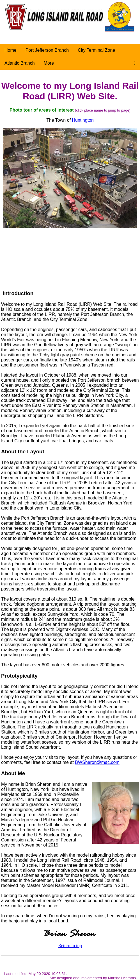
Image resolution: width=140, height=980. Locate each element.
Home (11, 50)
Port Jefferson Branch (47, 50)
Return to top (70, 946)
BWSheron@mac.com (97, 762)
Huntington (83, 120)
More (49, 63)
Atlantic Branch (20, 63)
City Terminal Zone (96, 50)
